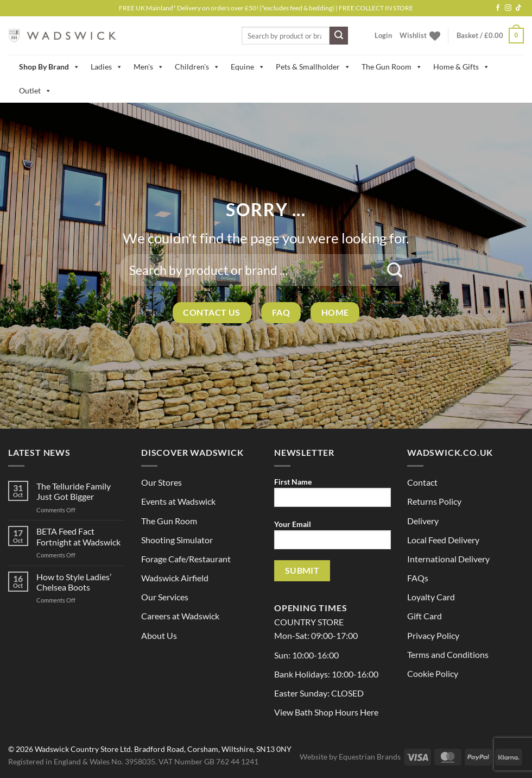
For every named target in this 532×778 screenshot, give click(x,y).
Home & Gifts (461, 67)
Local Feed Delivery (443, 540)
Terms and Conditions (448, 654)
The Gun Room (392, 67)
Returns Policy (434, 501)
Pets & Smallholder (313, 67)
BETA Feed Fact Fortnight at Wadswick (78, 536)
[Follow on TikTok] (518, 8)
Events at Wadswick (178, 501)
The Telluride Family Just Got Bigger (74, 491)
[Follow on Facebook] (498, 8)
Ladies (107, 67)
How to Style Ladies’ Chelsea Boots (74, 582)
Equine (248, 67)
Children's (197, 67)
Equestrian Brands (370, 757)
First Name (332, 496)
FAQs (418, 578)
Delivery (423, 521)
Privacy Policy (433, 635)
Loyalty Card (431, 597)
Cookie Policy (433, 673)
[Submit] (339, 36)
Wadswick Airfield (175, 578)
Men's (149, 67)
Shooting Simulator (177, 540)
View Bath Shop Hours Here (326, 712)
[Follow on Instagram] (508, 8)
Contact (422, 482)
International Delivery (448, 559)
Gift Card (425, 616)
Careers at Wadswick (180, 616)
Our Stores (161, 482)
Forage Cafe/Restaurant (186, 559)
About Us (159, 635)
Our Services (165, 597)
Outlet (35, 91)
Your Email (332, 538)
